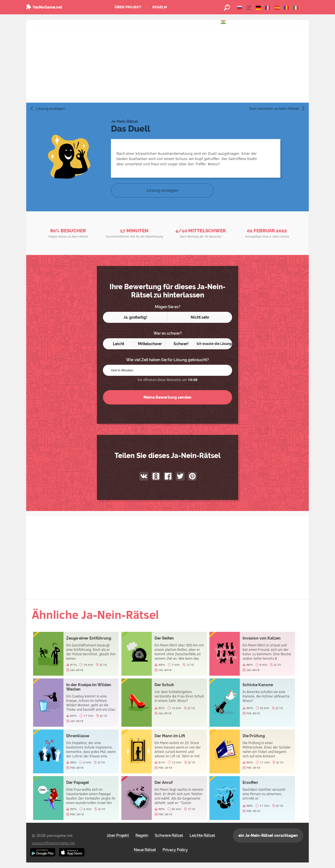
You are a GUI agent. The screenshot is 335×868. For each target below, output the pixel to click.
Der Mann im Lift (164, 751)
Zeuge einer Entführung (76, 654)
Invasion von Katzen (252, 654)
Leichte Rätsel (202, 835)
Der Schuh (164, 703)
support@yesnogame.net (53, 843)
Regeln (160, 7)
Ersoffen (252, 798)
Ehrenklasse (76, 751)
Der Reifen (164, 654)
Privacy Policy (175, 850)
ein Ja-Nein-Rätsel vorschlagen (268, 835)
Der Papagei (76, 798)
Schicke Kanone (252, 703)
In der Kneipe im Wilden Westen (76, 703)
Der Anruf (164, 798)
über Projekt (128, 7)
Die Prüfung (252, 751)
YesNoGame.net (47, 7)
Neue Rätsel (145, 850)
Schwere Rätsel (169, 835)
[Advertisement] (167, 61)
